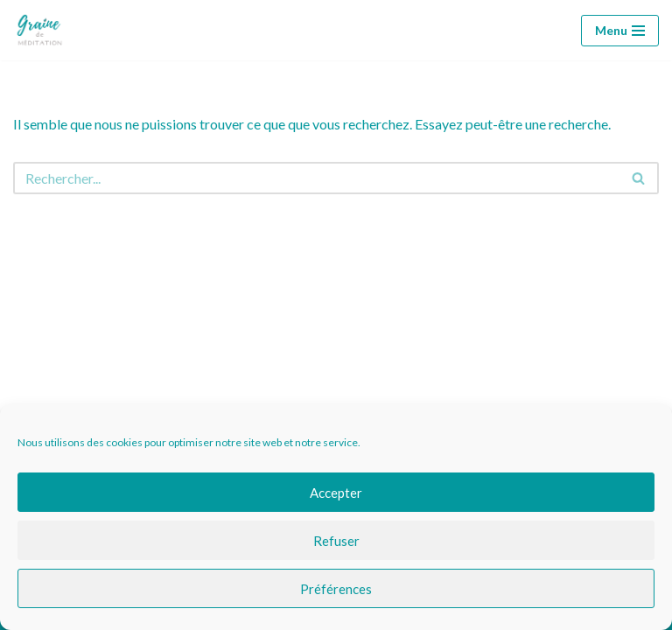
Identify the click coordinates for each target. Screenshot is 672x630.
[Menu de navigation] (620, 31)
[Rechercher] (316, 178)
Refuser (336, 541)
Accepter (336, 493)
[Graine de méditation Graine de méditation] (43, 30)
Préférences (336, 589)
